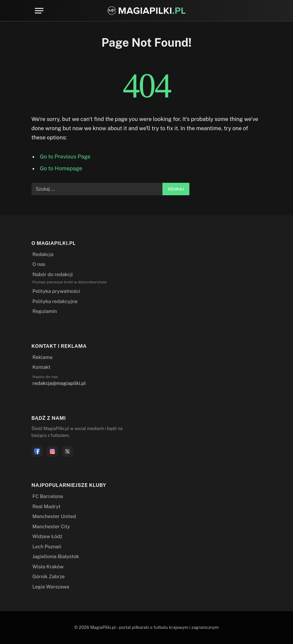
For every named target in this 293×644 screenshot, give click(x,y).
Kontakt (42, 367)
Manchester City (51, 526)
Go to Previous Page (65, 156)
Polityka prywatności (56, 291)
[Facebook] (37, 451)
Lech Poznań (47, 547)
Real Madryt (47, 506)
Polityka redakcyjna (55, 301)
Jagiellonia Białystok (56, 556)
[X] (67, 451)
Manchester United (54, 516)
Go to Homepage (61, 168)
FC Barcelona (48, 496)
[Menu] (39, 11)
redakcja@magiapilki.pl (59, 383)
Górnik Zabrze (49, 576)
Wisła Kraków (48, 567)
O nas (39, 264)
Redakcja (43, 254)
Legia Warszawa (51, 587)
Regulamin (45, 311)
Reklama (43, 357)
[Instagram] (52, 451)
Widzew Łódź (48, 536)
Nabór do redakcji (53, 274)
